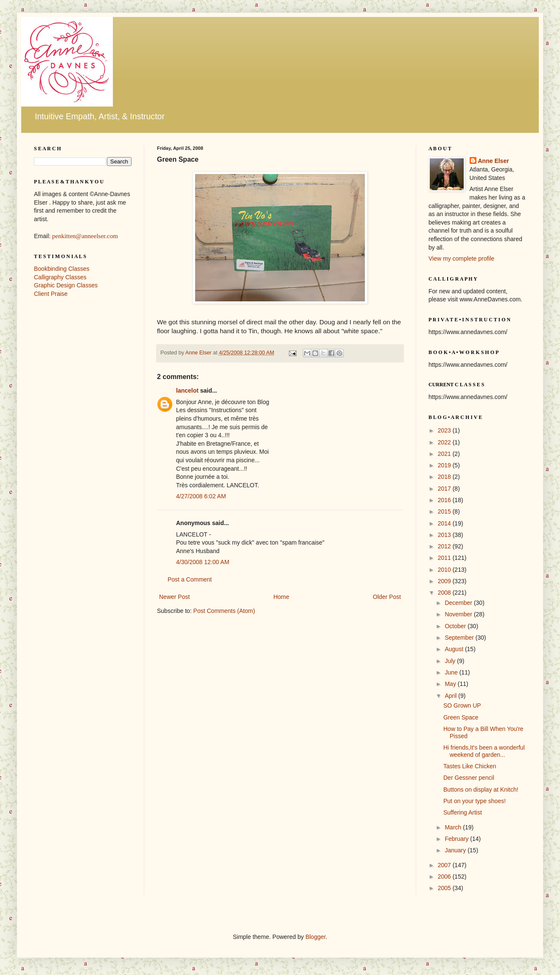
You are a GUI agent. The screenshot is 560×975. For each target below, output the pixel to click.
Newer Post (174, 597)
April (451, 696)
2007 (445, 865)
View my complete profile (461, 259)
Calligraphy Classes (60, 277)
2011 (445, 558)
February (457, 839)
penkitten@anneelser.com (85, 236)
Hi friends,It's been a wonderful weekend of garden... (484, 751)
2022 (445, 442)
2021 (445, 454)
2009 (445, 581)
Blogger (315, 937)
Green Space (461, 717)
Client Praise (51, 294)
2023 (445, 430)
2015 (445, 511)
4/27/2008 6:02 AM (201, 496)
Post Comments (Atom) (224, 611)
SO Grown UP (462, 705)
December (459, 603)
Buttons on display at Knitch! (481, 790)
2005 (445, 888)
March (454, 827)
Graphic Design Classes (66, 285)
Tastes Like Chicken (470, 766)
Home (281, 597)
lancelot (187, 391)
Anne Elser (494, 161)
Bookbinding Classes (62, 269)
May (451, 684)
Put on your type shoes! (475, 801)
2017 (445, 489)
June (452, 672)
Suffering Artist (463, 812)
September (460, 638)
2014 (445, 523)
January (456, 850)
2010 (445, 570)
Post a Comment (190, 579)
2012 (445, 546)
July (451, 661)
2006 (445, 877)
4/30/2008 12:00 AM (203, 562)
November (459, 614)
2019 (445, 465)
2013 (445, 535)
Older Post (387, 597)
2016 (445, 500)
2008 (445, 593)
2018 (445, 477)
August (455, 649)
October (456, 626)
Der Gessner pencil (469, 778)
